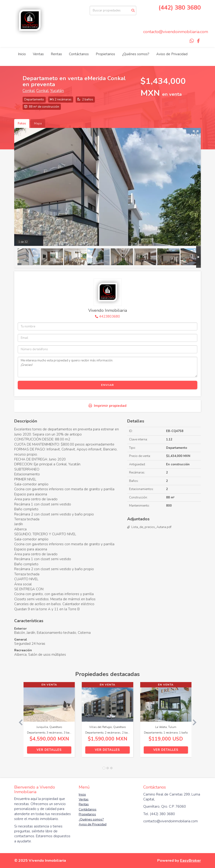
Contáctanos (79, 54)
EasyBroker (190, 860)
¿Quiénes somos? (136, 54)
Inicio (22, 54)
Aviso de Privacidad (172, 54)
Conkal (29, 91)
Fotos (22, 124)
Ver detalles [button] (49, 750)
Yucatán (57, 91)
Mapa (38, 124)
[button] (19, 722)
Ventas (38, 54)
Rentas (56, 54)
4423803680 (109, 316)
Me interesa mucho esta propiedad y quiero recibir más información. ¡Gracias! (107, 367)
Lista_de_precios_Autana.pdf (151, 527)
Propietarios (105, 54)
